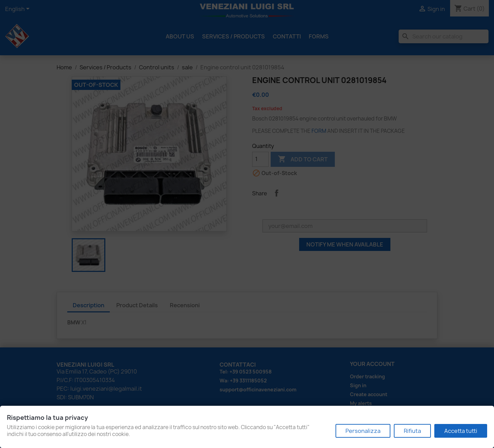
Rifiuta (412, 431)
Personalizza (363, 431)
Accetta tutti (461, 431)
